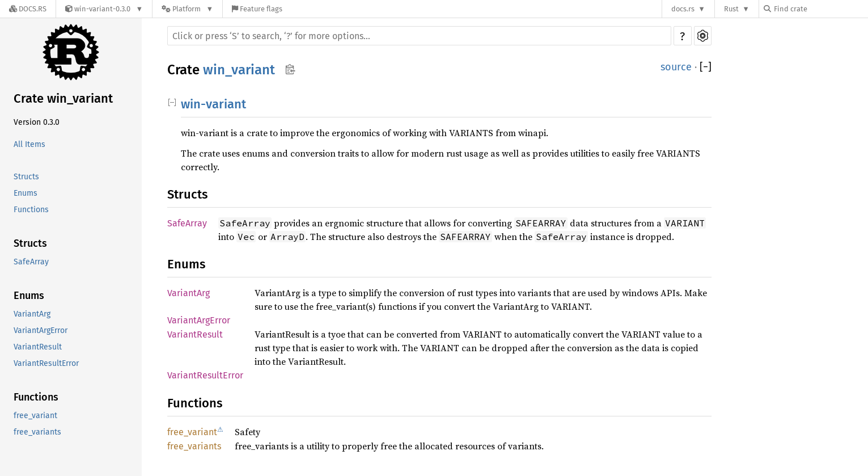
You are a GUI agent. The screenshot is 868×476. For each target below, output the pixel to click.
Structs (26, 177)
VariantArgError (41, 330)
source (676, 67)
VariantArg (32, 314)
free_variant (35, 416)
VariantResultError (46, 363)
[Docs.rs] (28, 9)
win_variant (239, 70)
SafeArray (31, 262)
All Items (29, 144)
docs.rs (683, 9)
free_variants (37, 432)
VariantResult (38, 347)
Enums (26, 193)
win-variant (213, 104)
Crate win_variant (63, 98)
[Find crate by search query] (820, 9)
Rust (731, 9)
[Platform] (187, 9)
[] (706, 67)
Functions (31, 210)
